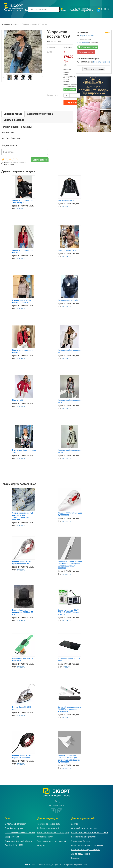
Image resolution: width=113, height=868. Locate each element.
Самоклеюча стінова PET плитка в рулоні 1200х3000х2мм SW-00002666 (23, 516)
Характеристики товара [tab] (40, 113)
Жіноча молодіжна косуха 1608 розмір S (23, 201)
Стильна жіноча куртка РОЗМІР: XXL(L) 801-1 (22, 301)
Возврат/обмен (12, 836)
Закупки (75, 823)
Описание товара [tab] (13, 113)
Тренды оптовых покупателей (52, 841)
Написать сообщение (94, 69)
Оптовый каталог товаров (84, 828)
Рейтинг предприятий (48, 828)
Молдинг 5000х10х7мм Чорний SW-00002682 (22, 756)
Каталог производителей (83, 836)
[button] (79, 104)
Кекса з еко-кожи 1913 (67, 200)
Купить (73, 102)
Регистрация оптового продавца (53, 832)
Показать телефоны (102, 62)
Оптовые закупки (46, 836)
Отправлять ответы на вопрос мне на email (14, 163)
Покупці (41, 845)
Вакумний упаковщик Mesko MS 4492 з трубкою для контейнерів (69, 709)
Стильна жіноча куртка (68, 250)
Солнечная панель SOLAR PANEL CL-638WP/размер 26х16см (68, 612)
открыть (21, 208)
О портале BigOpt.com (15, 823)
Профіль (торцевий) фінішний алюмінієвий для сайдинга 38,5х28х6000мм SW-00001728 (70, 564)
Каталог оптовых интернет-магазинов (90, 832)
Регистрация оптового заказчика (87, 845)
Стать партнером (86, 52)
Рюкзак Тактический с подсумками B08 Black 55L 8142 (23, 612)
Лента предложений (81, 853)
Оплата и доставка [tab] (14, 120)
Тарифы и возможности (49, 823)
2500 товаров (83, 42)
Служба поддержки (14, 828)
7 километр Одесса (80, 841)
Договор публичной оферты (18, 841)
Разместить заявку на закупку (86, 849)
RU (57, 800)
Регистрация (70, 89)
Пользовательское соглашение (20, 832)
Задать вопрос (40, 159)
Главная (6, 24)
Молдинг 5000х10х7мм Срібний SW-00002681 (22, 562)
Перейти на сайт (87, 35)
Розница (75, 858)
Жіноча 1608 (17, 400)
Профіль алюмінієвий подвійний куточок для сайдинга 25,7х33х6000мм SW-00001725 (69, 758)
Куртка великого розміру (68, 300)
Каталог (16, 24)
